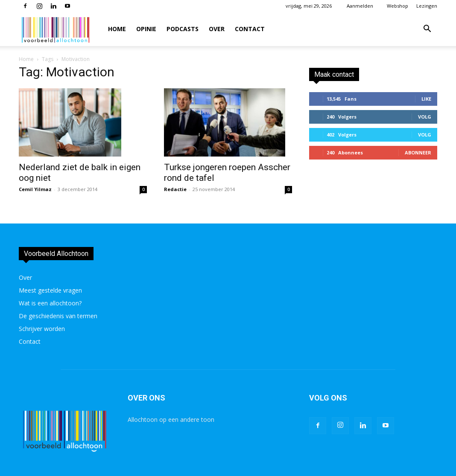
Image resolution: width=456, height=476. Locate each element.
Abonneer (418, 152)
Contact (250, 29)
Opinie (146, 29)
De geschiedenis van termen (58, 316)
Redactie (175, 189)
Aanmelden (360, 6)
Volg (425, 117)
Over (217, 29)
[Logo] (57, 29)
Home (117, 29)
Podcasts (183, 29)
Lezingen (427, 6)
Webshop (398, 6)
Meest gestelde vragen (50, 290)
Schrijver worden (42, 329)
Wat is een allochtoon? (50, 303)
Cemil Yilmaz (35, 189)
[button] (427, 30)
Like (426, 99)
